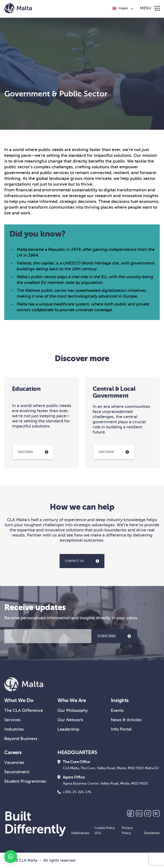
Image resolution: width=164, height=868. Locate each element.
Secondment (17, 772)
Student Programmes (25, 781)
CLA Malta (28, 860)
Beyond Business (21, 739)
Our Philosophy (73, 710)
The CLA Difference (24, 710)
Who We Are (72, 700)
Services (12, 720)
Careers (13, 752)
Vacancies (14, 763)
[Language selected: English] (122, 8)
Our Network (70, 720)
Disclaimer (152, 833)
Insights (120, 700)
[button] (11, 856)
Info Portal (121, 729)
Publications (80, 833)
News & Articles (126, 720)
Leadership (68, 729)
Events (117, 710)
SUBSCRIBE (114, 636)
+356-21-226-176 (74, 792)
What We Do (19, 700)
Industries (14, 729)
